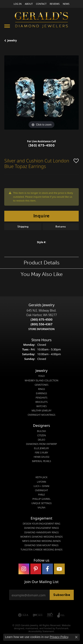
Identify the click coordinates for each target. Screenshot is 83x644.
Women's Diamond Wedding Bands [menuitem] (42, 536)
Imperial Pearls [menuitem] (41, 461)
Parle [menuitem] (42, 494)
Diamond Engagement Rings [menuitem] (41, 528)
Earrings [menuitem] (41, 393)
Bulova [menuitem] (41, 431)
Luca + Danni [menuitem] (42, 486)
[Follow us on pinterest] (36, 569)
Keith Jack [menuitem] (41, 477)
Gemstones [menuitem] (41, 385)
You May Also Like (42, 274)
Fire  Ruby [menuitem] (41, 453)
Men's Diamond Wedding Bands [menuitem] (42, 541)
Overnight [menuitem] (42, 490)
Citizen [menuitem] (41, 435)
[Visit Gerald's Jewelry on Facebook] (48, 569)
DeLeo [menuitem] (41, 439)
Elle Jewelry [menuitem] (41, 448)
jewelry (12, 40)
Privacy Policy (59, 637)
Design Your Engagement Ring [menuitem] (42, 524)
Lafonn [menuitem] (41, 482)
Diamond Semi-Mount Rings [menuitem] (41, 545)
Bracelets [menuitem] (42, 402)
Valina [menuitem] (41, 508)
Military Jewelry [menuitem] (41, 411)
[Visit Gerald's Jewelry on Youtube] (59, 569)
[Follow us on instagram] (24, 569)
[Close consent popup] (76, 637)
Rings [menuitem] (41, 389)
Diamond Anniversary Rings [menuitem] (41, 532)
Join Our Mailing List (41, 582)
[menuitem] (23, 615)
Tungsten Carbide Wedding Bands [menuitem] (41, 550)
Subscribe (62, 595)
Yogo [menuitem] (42, 376)
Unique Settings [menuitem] (41, 503)
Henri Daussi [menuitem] (42, 457)
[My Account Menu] (18, 4)
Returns (61, 227)
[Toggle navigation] (7, 26)
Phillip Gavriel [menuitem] (41, 499)
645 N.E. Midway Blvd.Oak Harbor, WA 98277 (42, 320)
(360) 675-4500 (42, 145)
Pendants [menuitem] (42, 398)
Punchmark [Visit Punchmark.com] (62, 628)
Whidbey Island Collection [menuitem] (41, 380)
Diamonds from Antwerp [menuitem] (41, 444)
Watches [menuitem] (41, 406)
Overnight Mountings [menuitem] (42, 415)
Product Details (42, 263)
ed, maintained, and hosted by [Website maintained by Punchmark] (38, 628)
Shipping (23, 227)
